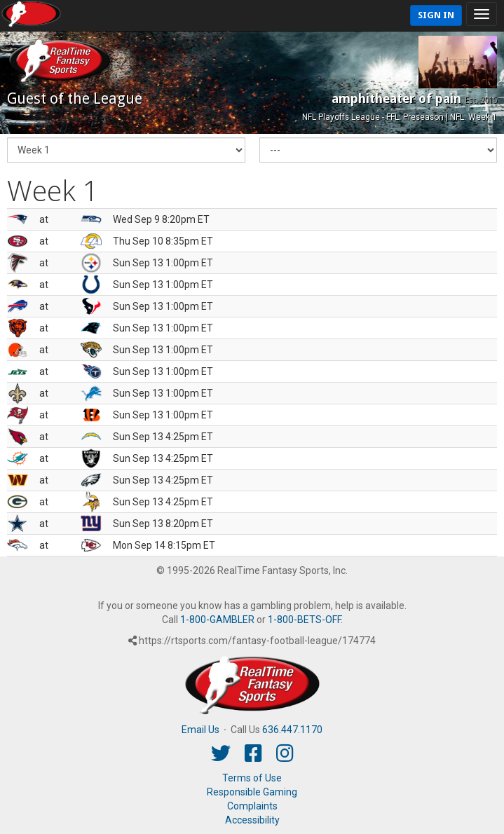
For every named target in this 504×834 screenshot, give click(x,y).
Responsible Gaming (252, 792)
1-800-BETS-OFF (304, 620)
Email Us (200, 730)
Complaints (252, 806)
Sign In (436, 15)
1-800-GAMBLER (217, 620)
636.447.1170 (292, 730)
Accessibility (252, 820)
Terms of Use (252, 778)
